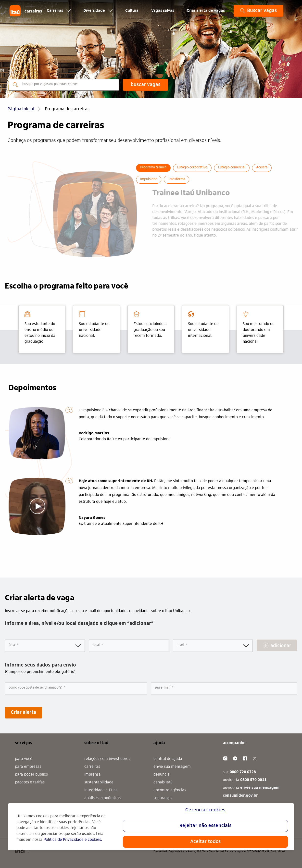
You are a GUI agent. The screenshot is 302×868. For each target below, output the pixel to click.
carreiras (92, 767)
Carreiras (59, 14)
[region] (151, 827)
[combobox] (129, 646)
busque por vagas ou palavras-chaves (50, 84)
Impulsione (149, 179)
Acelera (262, 168)
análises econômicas (102, 798)
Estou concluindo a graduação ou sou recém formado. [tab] (150, 325)
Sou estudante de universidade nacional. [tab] (94, 325)
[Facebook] (245, 758)
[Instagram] (225, 758)
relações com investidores (107, 759)
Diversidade (98, 14)
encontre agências (170, 790)
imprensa (93, 775)
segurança (163, 798)
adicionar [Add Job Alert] (281, 646)
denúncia (162, 775)
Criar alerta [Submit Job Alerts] (24, 713)
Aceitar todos (206, 842)
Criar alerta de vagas (206, 14)
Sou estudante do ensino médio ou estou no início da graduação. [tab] (40, 327)
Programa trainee (153, 168)
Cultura (132, 14)
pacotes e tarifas (30, 782)
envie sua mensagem (172, 767)
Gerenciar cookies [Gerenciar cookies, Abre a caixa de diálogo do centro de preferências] (205, 810)
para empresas (28, 767)
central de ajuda (168, 759)
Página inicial (21, 109)
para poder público (31, 775)
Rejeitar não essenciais (205, 826)
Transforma (176, 179)
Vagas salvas (163, 14)
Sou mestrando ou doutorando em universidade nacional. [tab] (259, 327)
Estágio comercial (232, 168)
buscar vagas (145, 85)
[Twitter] (255, 758)
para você (24, 759)
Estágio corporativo (192, 168)
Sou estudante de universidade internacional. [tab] (203, 325)
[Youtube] (235, 758)
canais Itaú (163, 782)
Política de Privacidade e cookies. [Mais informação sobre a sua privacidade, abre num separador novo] (73, 840)
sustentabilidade (99, 782)
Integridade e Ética (101, 790)
